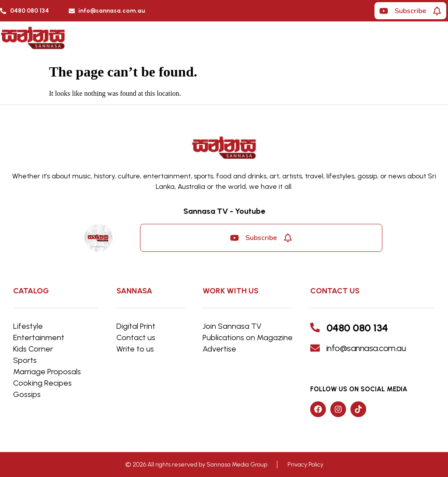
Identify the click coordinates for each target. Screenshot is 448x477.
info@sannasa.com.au (366, 348)
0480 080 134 (357, 328)
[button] (326, 40)
